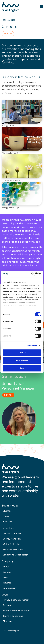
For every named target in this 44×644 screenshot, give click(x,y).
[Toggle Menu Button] (41, 6)
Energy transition (12, 539)
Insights (7, 583)
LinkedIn (7, 516)
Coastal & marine (12, 534)
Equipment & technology (16, 555)
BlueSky (7, 511)
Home (4, 20)
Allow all (22, 353)
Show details (31, 345)
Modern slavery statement (17, 611)
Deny (22, 368)
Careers (7, 572)
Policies (7, 605)
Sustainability (10, 588)
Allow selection (22, 360)
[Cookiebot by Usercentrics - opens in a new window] (31, 274)
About (6, 567)
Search (37, 6)
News (6, 578)
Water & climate (11, 544)
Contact (8, 395)
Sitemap (7, 621)
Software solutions (13, 550)
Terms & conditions (13, 616)
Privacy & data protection (16, 600)
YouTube (7, 522)
